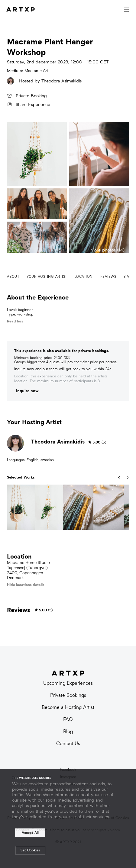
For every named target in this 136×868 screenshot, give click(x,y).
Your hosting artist (47, 277)
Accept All (30, 833)
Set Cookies (30, 850)
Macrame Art (37, 71)
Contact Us (68, 743)
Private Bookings (68, 695)
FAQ (68, 719)
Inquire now (27, 391)
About (13, 277)
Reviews (108, 277)
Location (84, 277)
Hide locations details (26, 585)
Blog (68, 731)
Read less (15, 321)
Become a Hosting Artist (68, 707)
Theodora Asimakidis (62, 81)
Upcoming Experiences (68, 683)
